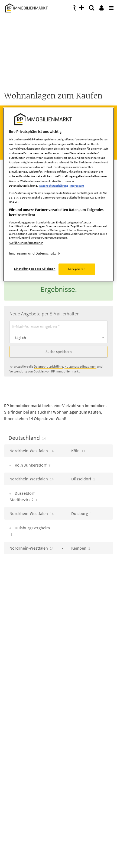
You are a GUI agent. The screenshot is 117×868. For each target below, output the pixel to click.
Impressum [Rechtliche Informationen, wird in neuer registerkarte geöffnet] (77, 186)
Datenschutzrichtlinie (48, 366)
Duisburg (82, 513)
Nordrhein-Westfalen (32, 451)
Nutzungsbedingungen (80, 366)
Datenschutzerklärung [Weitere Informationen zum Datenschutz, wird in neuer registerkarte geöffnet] (54, 186)
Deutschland (27, 438)
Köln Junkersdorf (32, 465)
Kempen (81, 548)
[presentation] (110, 6)
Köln (78, 451)
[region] (58, 195)
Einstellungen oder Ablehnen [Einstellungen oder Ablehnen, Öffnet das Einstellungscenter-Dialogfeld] (35, 269)
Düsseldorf (83, 479)
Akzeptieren (77, 269)
